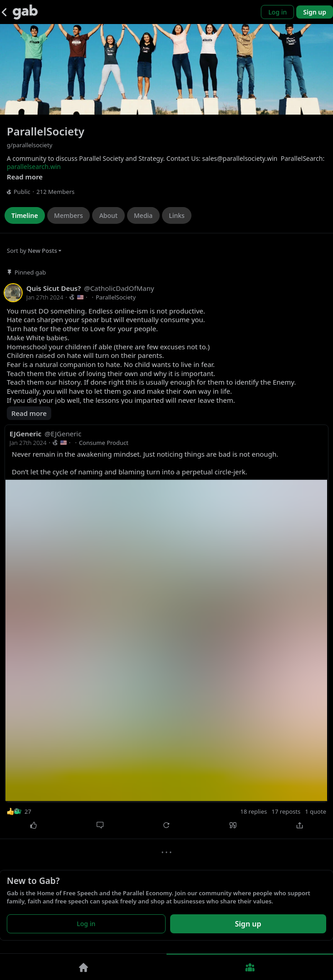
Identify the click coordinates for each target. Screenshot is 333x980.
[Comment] (100, 826)
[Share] (300, 826)
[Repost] (167, 826)
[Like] (33, 826)
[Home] (83, 967)
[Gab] (25, 12)
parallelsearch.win (34, 167)
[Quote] (233, 826)
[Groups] (250, 967)
